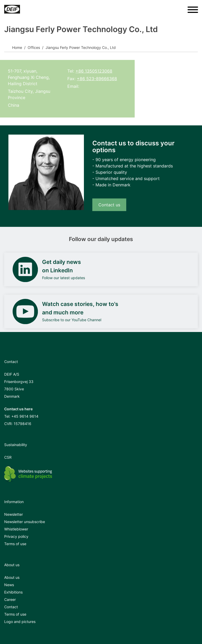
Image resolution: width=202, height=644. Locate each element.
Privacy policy (16, 536)
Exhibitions (13, 592)
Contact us (109, 205)
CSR (8, 457)
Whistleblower (16, 529)
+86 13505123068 (94, 71)
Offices (34, 47)
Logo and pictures (20, 622)
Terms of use (15, 544)
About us (12, 577)
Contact (11, 607)
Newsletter (14, 514)
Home (17, 47)
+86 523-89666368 (97, 79)
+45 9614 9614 (25, 416)
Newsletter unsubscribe (25, 522)
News (9, 585)
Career (10, 599)
